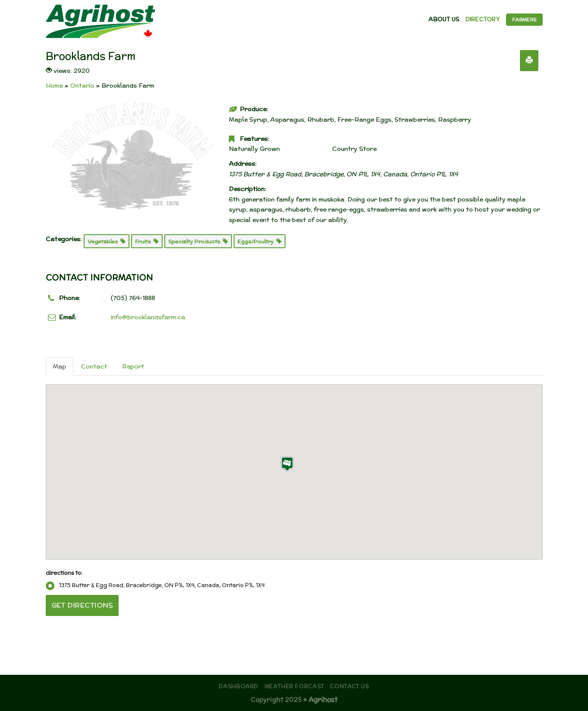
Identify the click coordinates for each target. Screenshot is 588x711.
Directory (483, 19)
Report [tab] (133, 366)
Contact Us (349, 686)
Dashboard (239, 686)
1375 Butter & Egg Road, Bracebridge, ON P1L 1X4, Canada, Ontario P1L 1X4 (155, 585)
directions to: (64, 573)
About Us (444, 19)
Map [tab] (59, 366)
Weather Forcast (294, 686)
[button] (287, 464)
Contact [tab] (94, 366)
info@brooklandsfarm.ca (148, 317)
